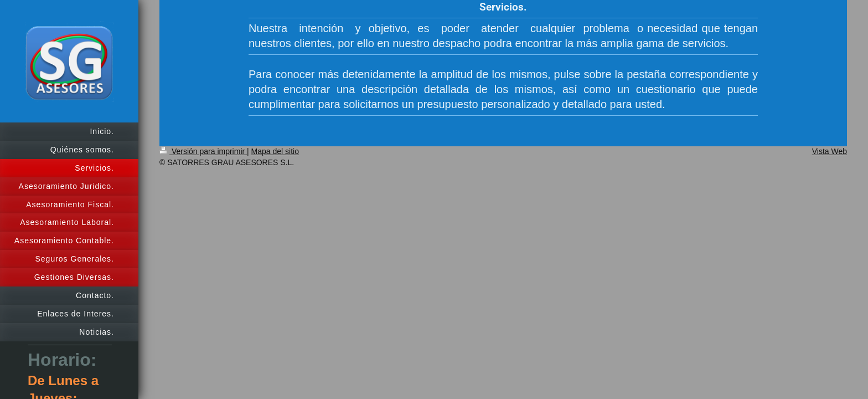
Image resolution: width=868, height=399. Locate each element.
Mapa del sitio (275, 151)
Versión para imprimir (203, 151)
